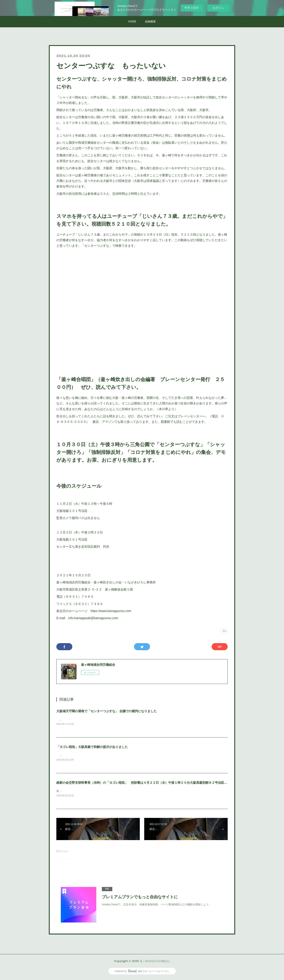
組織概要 (150, 22)
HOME (132, 22)
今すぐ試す (192, 8)
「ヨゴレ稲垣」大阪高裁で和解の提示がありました (92, 747)
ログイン (218, 8)
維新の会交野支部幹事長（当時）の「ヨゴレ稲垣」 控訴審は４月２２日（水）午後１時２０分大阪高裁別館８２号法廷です (143, 783)
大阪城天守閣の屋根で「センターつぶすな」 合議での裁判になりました (106, 711)
